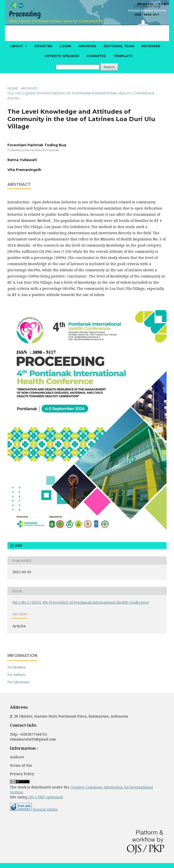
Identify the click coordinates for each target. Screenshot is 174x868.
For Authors (16, 675)
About (17, 46)
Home (13, 88)
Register (44, 46)
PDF (18, 546)
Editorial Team (119, 46)
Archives (87, 46)
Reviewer (151, 46)
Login (65, 46)
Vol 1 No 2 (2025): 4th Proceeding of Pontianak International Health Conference (81, 93)
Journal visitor (45, 809)
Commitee (96, 56)
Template (123, 56)
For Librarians (18, 682)
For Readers (16, 667)
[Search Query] (78, 67)
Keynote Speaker (62, 56)
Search (109, 67)
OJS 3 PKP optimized (45, 797)
